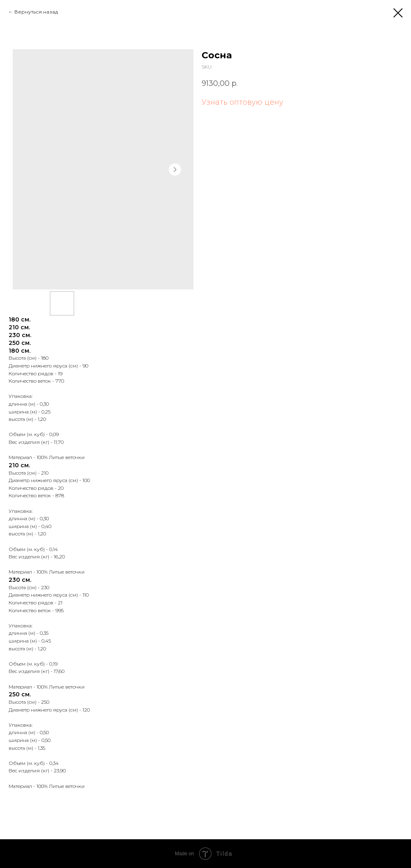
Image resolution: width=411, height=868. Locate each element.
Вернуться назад (36, 12)
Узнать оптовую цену (242, 102)
